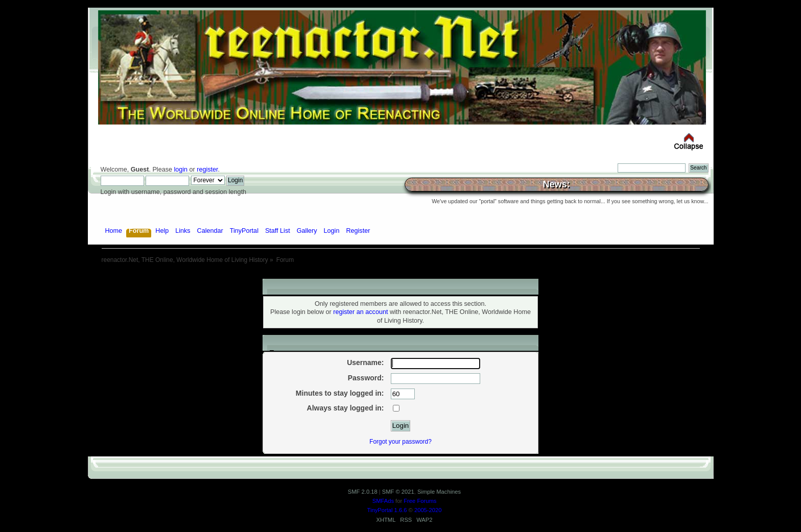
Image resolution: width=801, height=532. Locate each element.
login (181, 170)
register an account (360, 312)
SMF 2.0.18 (363, 492)
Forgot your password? (400, 442)
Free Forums (420, 501)
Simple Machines (439, 492)
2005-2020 (428, 510)
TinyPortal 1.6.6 (387, 510)
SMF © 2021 (398, 492)
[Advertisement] (400, 275)
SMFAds (383, 501)
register (207, 170)
